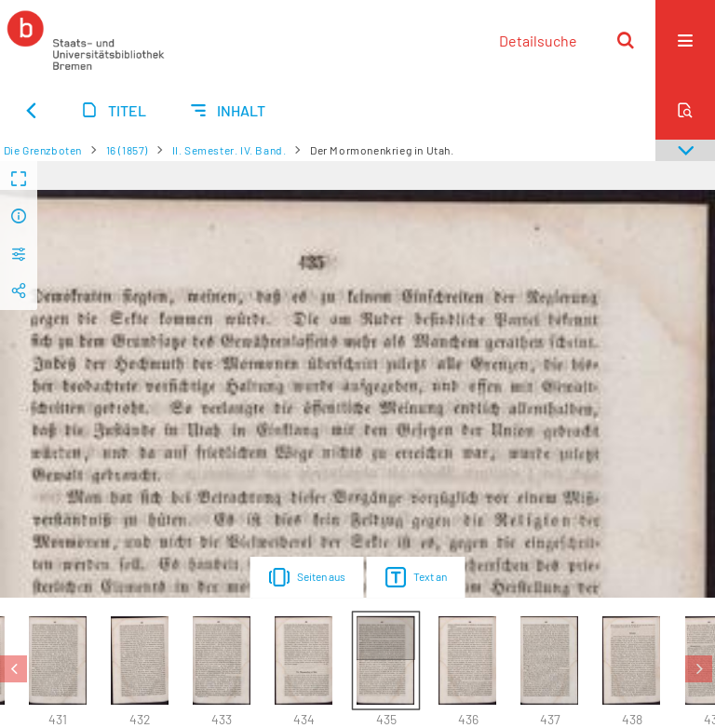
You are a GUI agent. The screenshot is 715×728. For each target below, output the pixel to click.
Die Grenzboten (43, 150)
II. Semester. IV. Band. (229, 150)
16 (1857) (127, 150)
